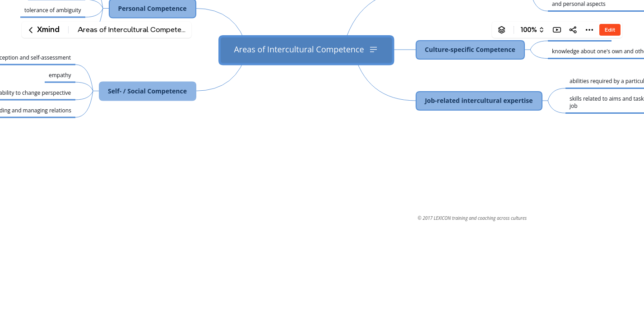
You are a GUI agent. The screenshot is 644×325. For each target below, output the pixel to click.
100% (529, 30)
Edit (610, 30)
